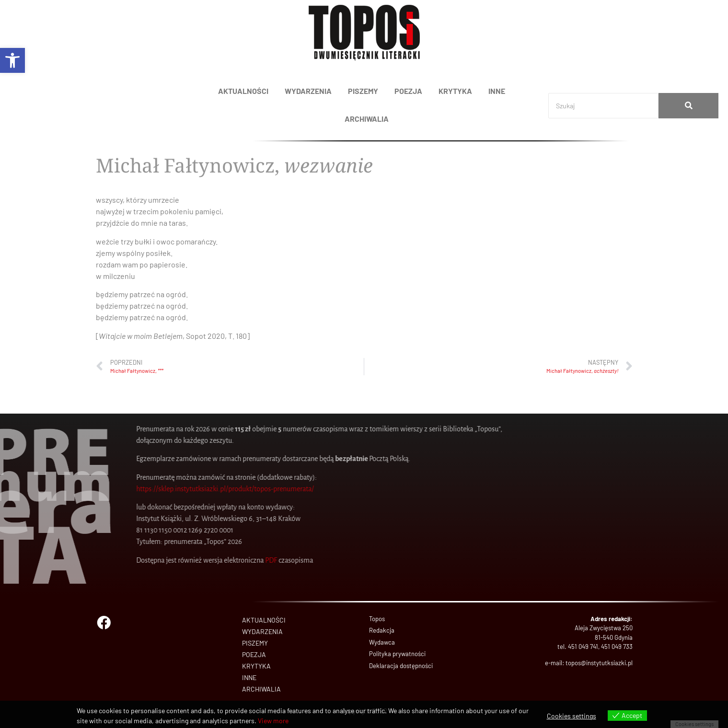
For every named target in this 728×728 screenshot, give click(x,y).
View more (273, 721)
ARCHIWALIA (367, 119)
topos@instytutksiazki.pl (599, 663)
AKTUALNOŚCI (243, 91)
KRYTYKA (455, 91)
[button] (12, 60)
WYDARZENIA (308, 91)
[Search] (603, 106)
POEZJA (408, 91)
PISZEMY (363, 91)
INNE (497, 91)
